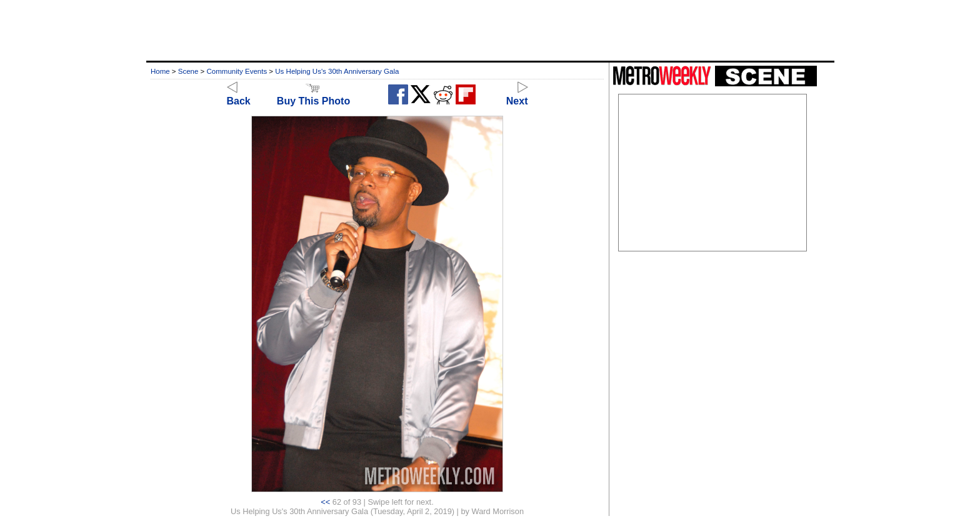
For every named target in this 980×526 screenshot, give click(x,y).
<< (325, 502)
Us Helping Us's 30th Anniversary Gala (337, 71)
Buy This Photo (313, 95)
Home (160, 71)
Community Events (237, 71)
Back (239, 95)
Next (517, 95)
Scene (188, 71)
